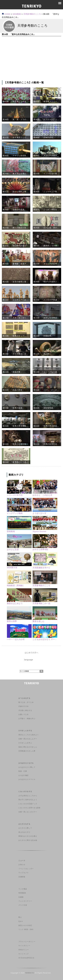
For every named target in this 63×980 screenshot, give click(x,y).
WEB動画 (22, 893)
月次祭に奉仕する (25, 710)
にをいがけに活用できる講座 (29, 808)
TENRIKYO (29, 973)
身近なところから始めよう (29, 735)
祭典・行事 (23, 771)
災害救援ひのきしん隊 (27, 751)
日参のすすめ (23, 706)
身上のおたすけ (24, 832)
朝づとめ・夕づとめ (26, 702)
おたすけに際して (25, 828)
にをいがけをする (25, 791)
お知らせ (22, 865)
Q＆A (21, 921)
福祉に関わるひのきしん (28, 747)
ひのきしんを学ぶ (25, 743)
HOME (6, 14)
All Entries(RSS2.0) (26, 958)
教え (20, 917)
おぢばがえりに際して (27, 767)
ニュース (22, 861)
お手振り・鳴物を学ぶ (27, 719)
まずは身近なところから (28, 796)
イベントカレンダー (26, 869)
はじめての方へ (32, 653)
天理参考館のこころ (32, 14)
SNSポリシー (24, 950)
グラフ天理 (23, 905)
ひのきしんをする (25, 731)
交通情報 (22, 877)
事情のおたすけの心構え (28, 836)
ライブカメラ (23, 873)
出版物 (21, 897)
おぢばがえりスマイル (27, 779)
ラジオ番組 (23, 889)
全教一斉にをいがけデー (28, 812)
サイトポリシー (24, 946)
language (29, 660)
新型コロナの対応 (25, 925)
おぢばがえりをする (26, 763)
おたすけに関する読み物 (28, 840)
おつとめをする (24, 698)
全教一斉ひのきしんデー (28, 739)
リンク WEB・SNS (26, 929)
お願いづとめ (23, 714)
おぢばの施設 (23, 775)
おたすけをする (24, 824)
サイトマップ (23, 954)
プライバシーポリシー (27, 942)
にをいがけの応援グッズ (28, 804)
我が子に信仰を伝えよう (28, 800)
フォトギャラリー (25, 901)
